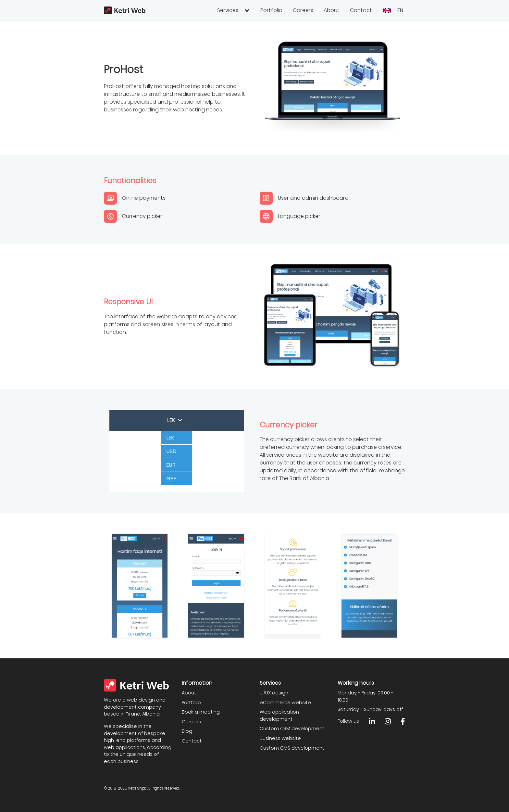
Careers (303, 10)
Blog (187, 731)
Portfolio (271, 10)
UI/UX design (274, 693)
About (332, 10)
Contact (361, 10)
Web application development (279, 716)
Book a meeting (201, 712)
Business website (280, 738)
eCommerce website (285, 703)
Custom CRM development (292, 729)
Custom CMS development (292, 748)
